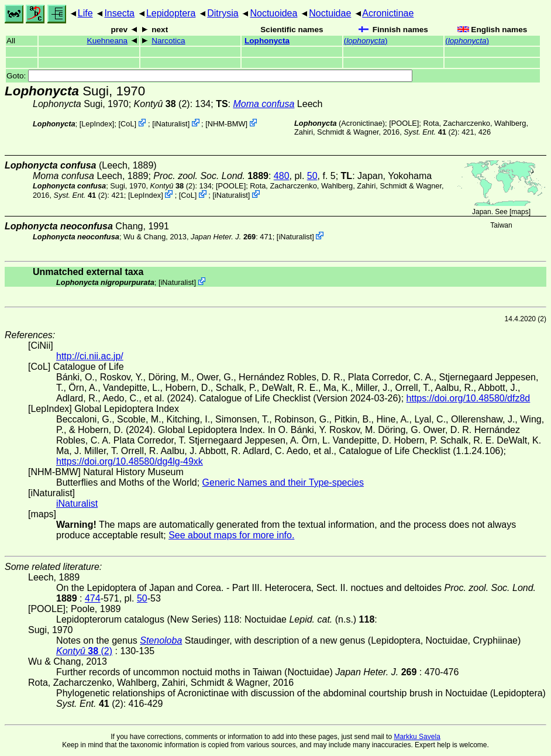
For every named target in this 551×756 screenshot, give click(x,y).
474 (93, 598)
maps (520, 212)
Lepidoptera (171, 13)
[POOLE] (404, 123)
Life (85, 13)
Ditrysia (223, 13)
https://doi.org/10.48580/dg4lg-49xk (130, 461)
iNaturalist (171, 124)
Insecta (119, 13)
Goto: (209, 76)
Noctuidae (330, 13)
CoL (127, 124)
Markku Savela (417, 737)
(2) (162, 104)
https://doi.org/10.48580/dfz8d (469, 398)
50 (312, 176)
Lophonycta (267, 41)
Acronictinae (388, 13)
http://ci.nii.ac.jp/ (90, 356)
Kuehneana (108, 41)
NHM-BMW (227, 124)
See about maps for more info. (231, 535)
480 (282, 176)
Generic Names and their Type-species (283, 482)
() (366, 41)
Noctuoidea (273, 13)
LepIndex (97, 124)
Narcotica (168, 41)
